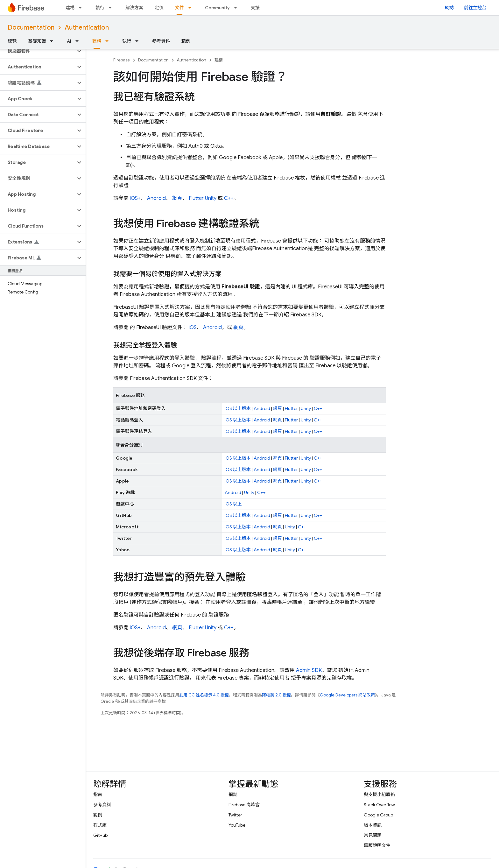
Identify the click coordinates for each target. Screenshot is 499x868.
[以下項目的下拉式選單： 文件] (192, 8)
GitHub (100, 835)
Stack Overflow (379, 805)
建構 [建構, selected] (97, 41)
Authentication (87, 28)
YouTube (237, 825)
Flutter (196, 198)
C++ (229, 198)
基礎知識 (37, 41)
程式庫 (100, 825)
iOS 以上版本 (238, 408)
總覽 (12, 41)
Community (217, 8)
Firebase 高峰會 (244, 805)
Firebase (122, 60)
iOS (193, 328)
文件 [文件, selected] (179, 8)
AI (69, 41)
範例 (186, 41)
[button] (38, 51)
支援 (255, 8)
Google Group (378, 815)
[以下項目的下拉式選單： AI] (79, 41)
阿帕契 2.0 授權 (276, 695)
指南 (98, 794)
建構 (70, 8)
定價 (159, 8)
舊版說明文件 (377, 845)
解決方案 (134, 8)
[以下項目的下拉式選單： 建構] (82, 8)
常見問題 (373, 835)
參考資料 (161, 41)
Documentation (31, 28)
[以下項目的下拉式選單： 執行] (112, 8)
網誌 (449, 8)
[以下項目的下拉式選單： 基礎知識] (53, 41)
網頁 (177, 198)
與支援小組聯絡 (379, 794)
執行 (100, 8)
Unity (211, 198)
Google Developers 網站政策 (347, 695)
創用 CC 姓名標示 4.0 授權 (204, 695)
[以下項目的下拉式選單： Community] (237, 8)
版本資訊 (373, 825)
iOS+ (135, 198)
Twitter (235, 815)
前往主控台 (475, 8)
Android (156, 198)
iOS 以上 (233, 504)
